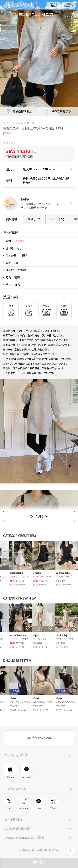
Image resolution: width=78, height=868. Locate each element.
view (70, 204)
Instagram (24, 803)
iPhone (10, 771)
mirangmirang (10, 573)
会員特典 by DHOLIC (39, 738)
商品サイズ (34, 219)
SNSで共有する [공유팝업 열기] (58, 111)
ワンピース (9, 123)
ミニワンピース (26, 123)
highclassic (32, 636)
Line (39, 803)
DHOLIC (30, 573)
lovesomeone (56, 573)
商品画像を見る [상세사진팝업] (19, 111)
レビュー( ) (57, 219)
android (26, 771)
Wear (53, 803)
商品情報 (12, 219)
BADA (6, 636)
